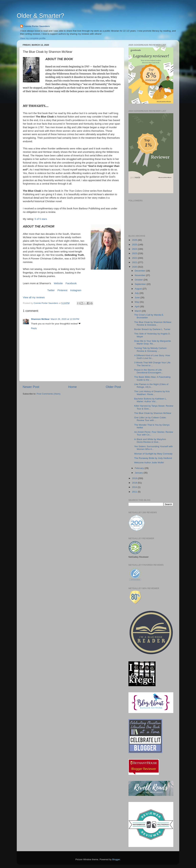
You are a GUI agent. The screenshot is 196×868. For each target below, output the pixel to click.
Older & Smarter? (40, 16)
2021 (135, 262)
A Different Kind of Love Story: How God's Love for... (152, 357)
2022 (135, 258)
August (139, 289)
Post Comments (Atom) (49, 394)
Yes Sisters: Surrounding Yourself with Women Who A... (154, 448)
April (137, 307)
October (139, 280)
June (138, 298)
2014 (135, 487)
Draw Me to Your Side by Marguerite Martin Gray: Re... (153, 342)
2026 (135, 240)
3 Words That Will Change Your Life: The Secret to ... (153, 364)
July (137, 293)
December (140, 271)
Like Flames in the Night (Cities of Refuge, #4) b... (151, 386)
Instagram (76, 290)
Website (58, 283)
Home (72, 387)
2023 (135, 253)
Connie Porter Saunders (37, 26)
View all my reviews (34, 297)
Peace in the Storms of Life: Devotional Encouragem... (149, 371)
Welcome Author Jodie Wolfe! (149, 463)
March (138, 311)
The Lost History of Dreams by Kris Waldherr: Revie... (152, 393)
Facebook (71, 283)
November (140, 275)
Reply (34, 328)
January (139, 473)
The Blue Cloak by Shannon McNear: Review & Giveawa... (153, 323)
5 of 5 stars (41, 219)
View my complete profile (33, 38)
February (140, 468)
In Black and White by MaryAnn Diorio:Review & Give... (150, 441)
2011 (135, 492)
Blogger (116, 859)
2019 (135, 478)
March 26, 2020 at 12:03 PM (65, 319)
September (141, 284)
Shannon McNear (40, 319)
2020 (135, 267)
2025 (135, 245)
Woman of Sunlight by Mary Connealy (153, 454)
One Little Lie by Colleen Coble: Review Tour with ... (150, 419)
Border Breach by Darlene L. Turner (152, 329)
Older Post (113, 387)
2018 (135, 483)
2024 (135, 249)
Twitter (51, 290)
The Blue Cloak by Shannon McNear (153, 413)
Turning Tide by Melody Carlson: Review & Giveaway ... (151, 349)
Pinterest (63, 290)
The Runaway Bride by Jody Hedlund (153, 458)
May (137, 302)
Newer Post (31, 387)
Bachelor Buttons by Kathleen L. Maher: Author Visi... (151, 400)
